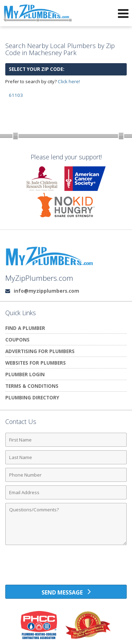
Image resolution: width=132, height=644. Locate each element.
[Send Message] (66, 592)
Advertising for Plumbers (40, 351)
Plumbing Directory (32, 397)
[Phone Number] (66, 475)
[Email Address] (66, 492)
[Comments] (66, 524)
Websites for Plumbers (36, 363)
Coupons (17, 340)
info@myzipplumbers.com (46, 291)
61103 (16, 95)
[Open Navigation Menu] (123, 13)
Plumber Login (25, 374)
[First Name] (66, 440)
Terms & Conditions (32, 386)
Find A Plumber (25, 328)
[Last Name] (66, 457)
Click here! (69, 81)
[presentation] (66, 567)
